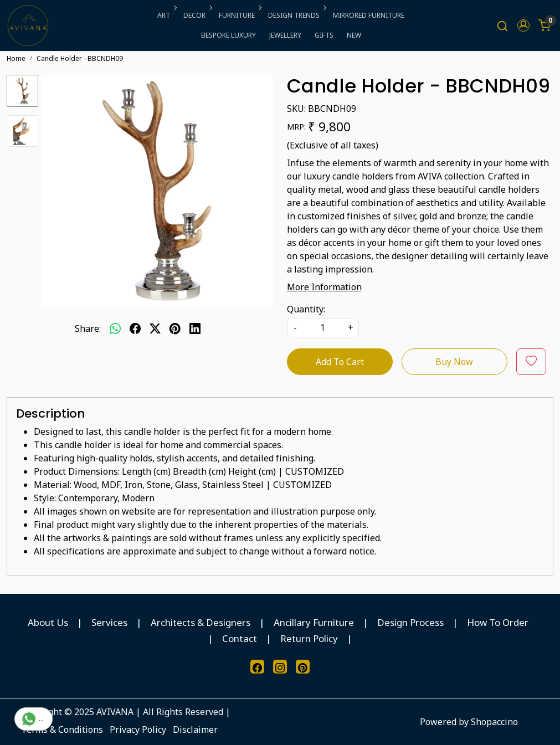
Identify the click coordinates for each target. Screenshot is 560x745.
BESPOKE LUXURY (228, 35)
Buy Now (454, 362)
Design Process (410, 622)
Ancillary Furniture (314, 622)
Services (109, 622)
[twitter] (155, 328)
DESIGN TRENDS (296, 15)
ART (166, 15)
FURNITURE (239, 15)
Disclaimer (195, 729)
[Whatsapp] (115, 328)
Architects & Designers (201, 622)
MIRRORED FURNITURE (369, 15)
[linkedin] (195, 328)
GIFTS (324, 35)
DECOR (197, 15)
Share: (88, 328)
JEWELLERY (285, 35)
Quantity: (306, 309)
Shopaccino (494, 722)
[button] (523, 25)
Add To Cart (340, 362)
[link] (502, 26)
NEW (354, 35)
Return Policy (309, 638)
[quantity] (323, 328)
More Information (324, 287)
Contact (240, 638)
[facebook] (135, 328)
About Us (48, 622)
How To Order (498, 622)
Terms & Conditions (62, 729)
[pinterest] (175, 328)
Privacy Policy (138, 729)
